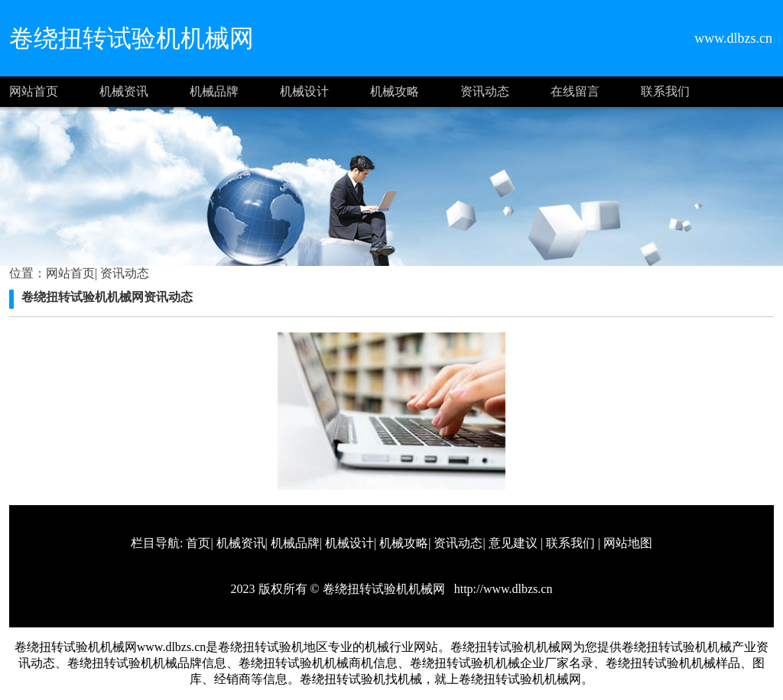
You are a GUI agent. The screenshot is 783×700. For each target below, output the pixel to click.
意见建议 (513, 543)
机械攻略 (395, 91)
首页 (198, 543)
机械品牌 (214, 91)
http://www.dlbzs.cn (502, 589)
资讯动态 (485, 91)
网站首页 (34, 91)
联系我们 (665, 91)
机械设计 (304, 91)
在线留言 (575, 91)
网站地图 (628, 543)
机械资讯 (124, 91)
